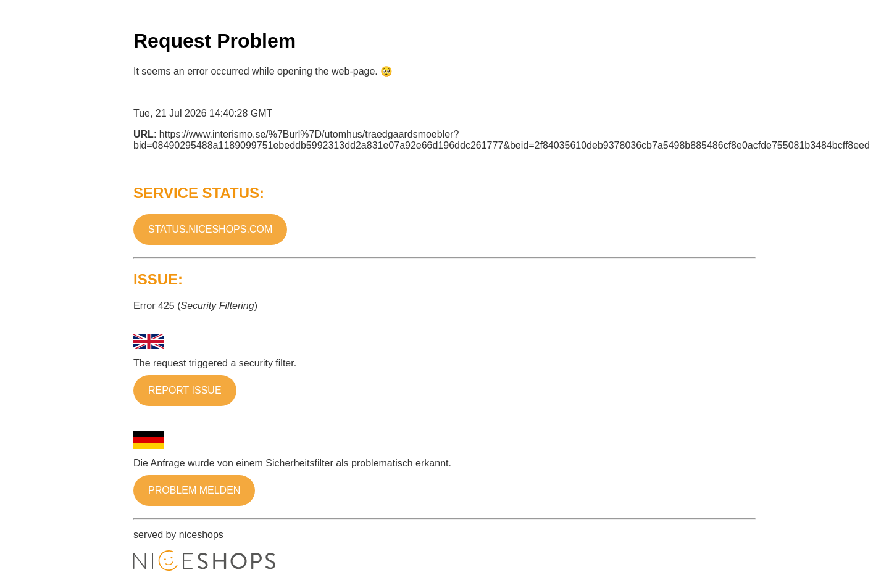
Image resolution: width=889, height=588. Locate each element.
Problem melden (194, 490)
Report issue (185, 390)
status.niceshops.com (210, 229)
